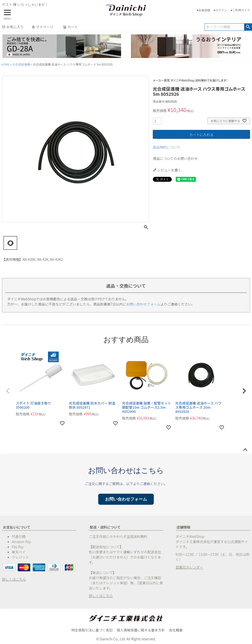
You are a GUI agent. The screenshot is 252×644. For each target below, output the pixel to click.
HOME (5, 64)
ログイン (221, 10)
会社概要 (176, 630)
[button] (8, 391)
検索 (248, 27)
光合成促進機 (21, 64)
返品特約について (167, 147)
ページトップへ (245, 450)
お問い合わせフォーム (143, 304)
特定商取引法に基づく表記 (92, 630)
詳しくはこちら (14, 579)
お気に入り (13, 27)
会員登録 (204, 10)
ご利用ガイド (241, 10)
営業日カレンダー (189, 567)
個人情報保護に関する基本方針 (141, 630)
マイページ (42, 27)
